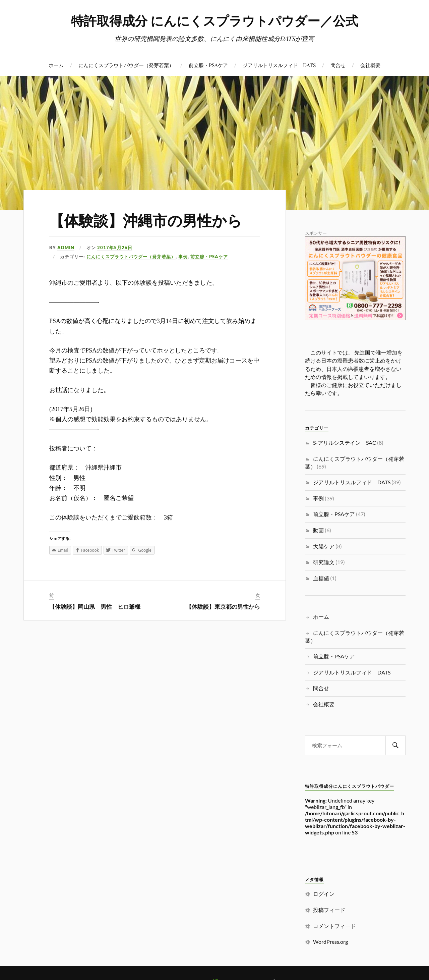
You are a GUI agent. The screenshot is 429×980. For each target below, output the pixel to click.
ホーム (56, 65)
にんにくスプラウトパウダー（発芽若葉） (126, 65)
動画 (318, 530)
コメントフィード (334, 926)
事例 (183, 257)
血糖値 (321, 578)
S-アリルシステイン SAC (345, 443)
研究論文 (324, 562)
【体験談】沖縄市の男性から (146, 220)
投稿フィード (329, 910)
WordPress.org (330, 942)
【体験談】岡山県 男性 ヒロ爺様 (95, 606)
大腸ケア (324, 546)
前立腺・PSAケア (208, 65)
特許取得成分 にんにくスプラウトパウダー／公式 (215, 20)
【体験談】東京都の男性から (223, 606)
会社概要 (370, 65)
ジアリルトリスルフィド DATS (279, 65)
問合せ (338, 65)
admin (66, 248)
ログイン (324, 894)
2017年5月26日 (115, 248)
